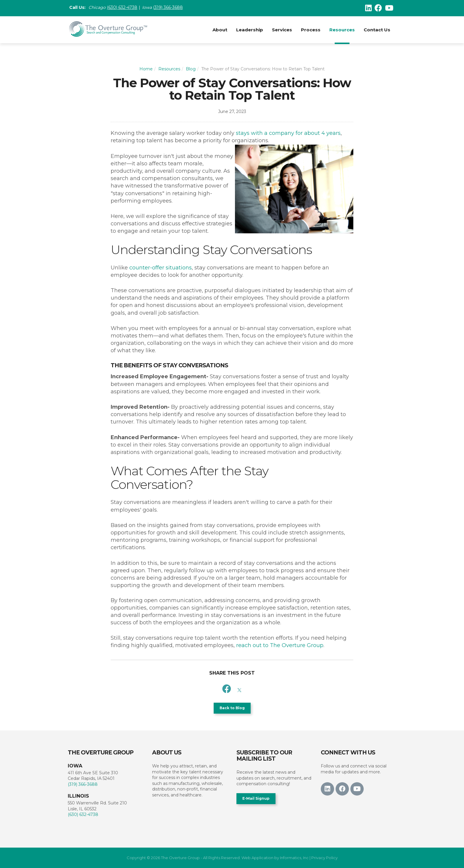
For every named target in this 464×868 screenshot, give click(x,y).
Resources (342, 30)
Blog (191, 69)
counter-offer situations (161, 268)
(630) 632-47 (119, 8)
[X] (239, 689)
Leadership (250, 30)
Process (311, 30)
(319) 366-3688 (171, 8)
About (220, 30)
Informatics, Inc (294, 858)
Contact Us (377, 30)
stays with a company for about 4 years (288, 133)
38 (135, 8)
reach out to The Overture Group (280, 645)
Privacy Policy (324, 858)
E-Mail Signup (256, 798)
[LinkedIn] (368, 8)
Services (282, 30)
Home (146, 69)
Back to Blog (232, 708)
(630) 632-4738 (83, 814)
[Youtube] (389, 8)
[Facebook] (378, 8)
